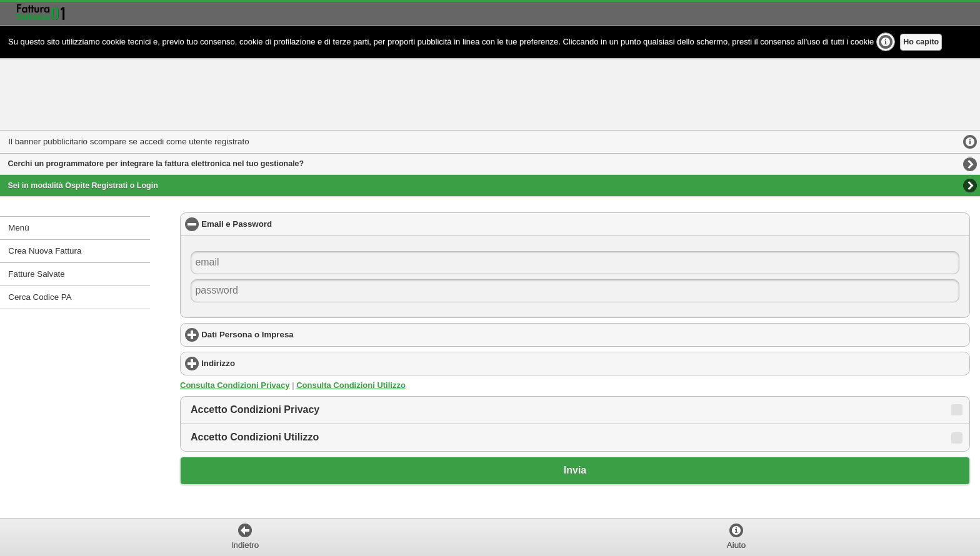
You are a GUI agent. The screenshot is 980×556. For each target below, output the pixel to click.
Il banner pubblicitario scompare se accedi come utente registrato (128, 141)
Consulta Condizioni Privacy (235, 385)
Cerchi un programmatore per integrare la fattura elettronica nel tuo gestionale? (156, 164)
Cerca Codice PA (40, 297)
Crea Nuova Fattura (45, 251)
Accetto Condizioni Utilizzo (255, 437)
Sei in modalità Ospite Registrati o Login (83, 186)
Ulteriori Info (886, 42)
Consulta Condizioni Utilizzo (351, 385)
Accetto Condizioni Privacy (255, 410)
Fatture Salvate (36, 274)
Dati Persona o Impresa (296, 334)
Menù (18, 228)
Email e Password (287, 224)
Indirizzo (267, 363)
